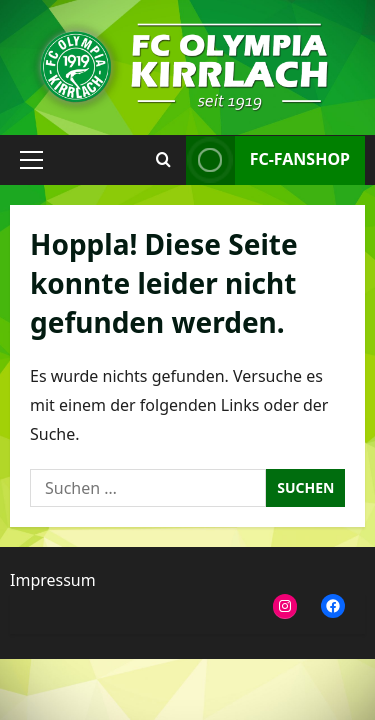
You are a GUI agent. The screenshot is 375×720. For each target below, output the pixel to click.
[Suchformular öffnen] (163, 160)
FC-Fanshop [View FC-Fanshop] (268, 159)
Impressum (53, 580)
